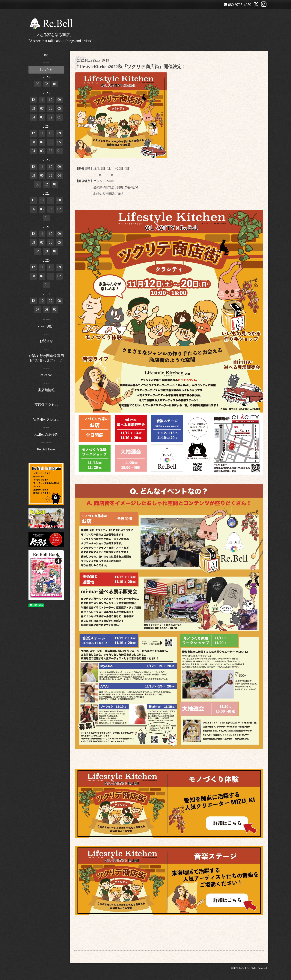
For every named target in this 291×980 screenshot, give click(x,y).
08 (33, 109)
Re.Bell (242, 968)
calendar (46, 375)
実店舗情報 (46, 390)
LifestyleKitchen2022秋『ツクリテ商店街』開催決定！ (132, 67)
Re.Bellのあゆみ (46, 435)
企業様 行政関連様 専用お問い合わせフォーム (46, 358)
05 (59, 109)
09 (59, 100)
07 (42, 109)
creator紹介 (46, 326)
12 (33, 100)
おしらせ (46, 70)
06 (51, 109)
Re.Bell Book (46, 449)
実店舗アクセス (46, 405)
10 (51, 100)
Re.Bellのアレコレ (46, 420)
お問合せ (46, 341)
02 (46, 84)
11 (42, 100)
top (46, 55)
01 (55, 84)
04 (33, 117)
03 (38, 84)
